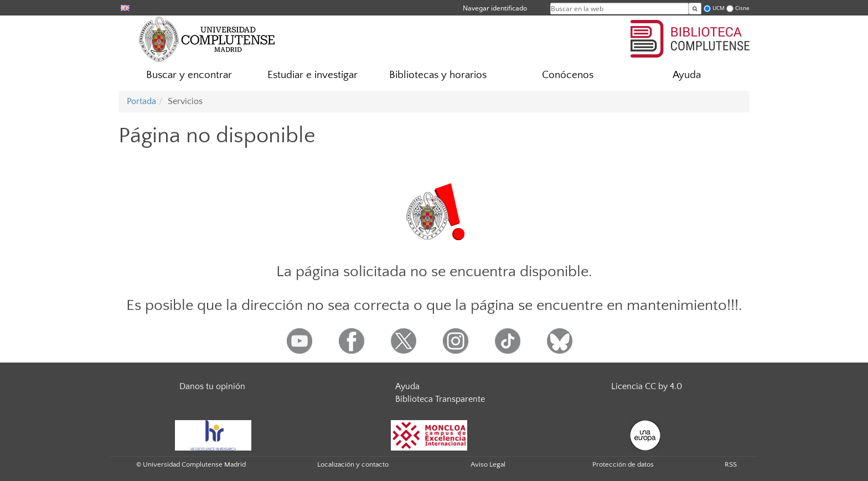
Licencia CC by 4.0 (647, 386)
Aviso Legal (488, 464)
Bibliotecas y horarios (438, 75)
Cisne (742, 8)
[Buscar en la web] (695, 9)
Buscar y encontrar (189, 75)
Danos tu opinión (212, 386)
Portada (141, 101)
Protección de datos (623, 464)
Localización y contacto (353, 464)
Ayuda (687, 75)
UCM (719, 8)
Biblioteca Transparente (440, 399)
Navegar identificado (495, 8)
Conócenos (568, 75)
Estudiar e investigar (312, 75)
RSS (731, 464)
